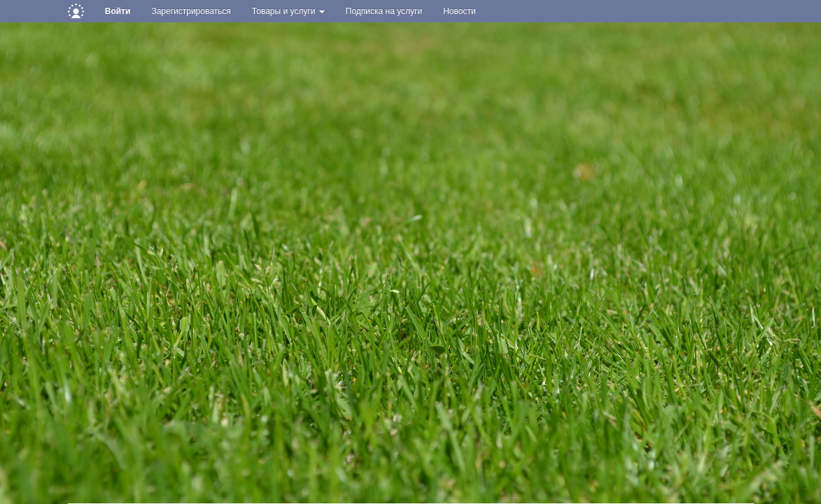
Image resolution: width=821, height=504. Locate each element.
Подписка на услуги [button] (384, 11)
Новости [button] (459, 11)
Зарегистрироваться (191, 11)
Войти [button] (118, 11)
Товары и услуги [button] (288, 11)
